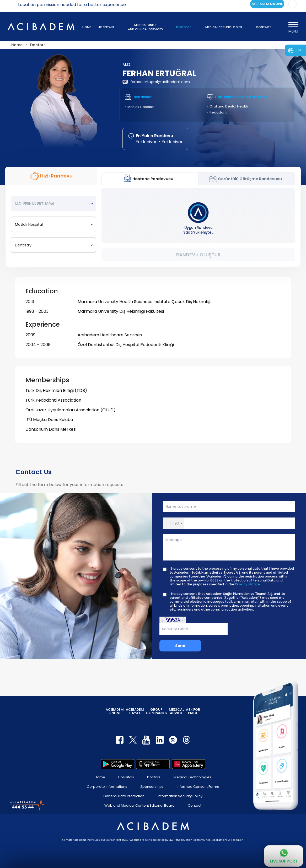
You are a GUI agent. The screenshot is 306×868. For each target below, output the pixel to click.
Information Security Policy (180, 796)
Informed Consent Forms (198, 787)
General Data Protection (124, 796)
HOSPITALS (106, 27)
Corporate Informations (107, 787)
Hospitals (126, 777)
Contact (195, 805)
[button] (173, 523)
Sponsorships (152, 787)
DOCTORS (184, 27)
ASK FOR (193, 711)
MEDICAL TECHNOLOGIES (224, 27)
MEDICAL (176, 711)
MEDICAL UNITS (145, 27)
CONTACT (264, 27)
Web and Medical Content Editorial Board (139, 805)
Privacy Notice (247, 584)
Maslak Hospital (141, 107)
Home (100, 777)
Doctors (154, 777)
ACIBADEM (115, 711)
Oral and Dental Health (229, 106)
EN (299, 50)
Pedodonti (218, 112)
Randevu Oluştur (198, 255)
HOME (87, 27)
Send (180, 646)
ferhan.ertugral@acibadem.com (156, 82)
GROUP (156, 711)
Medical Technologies (192, 777)
